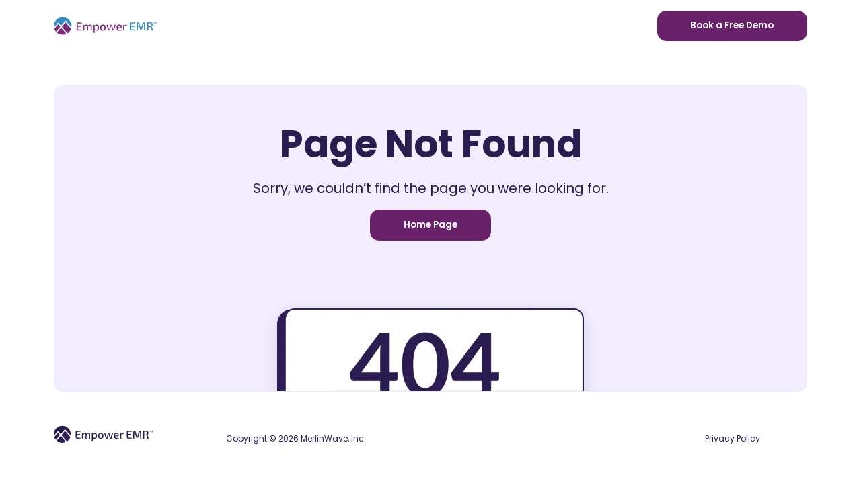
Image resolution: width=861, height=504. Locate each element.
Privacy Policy (733, 439)
